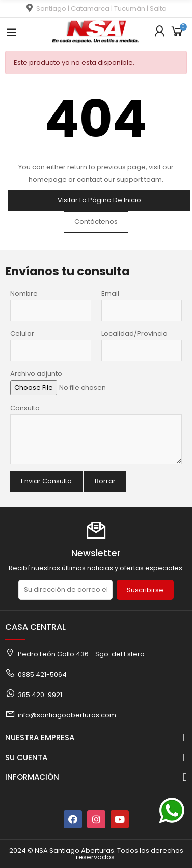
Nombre (24, 293)
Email (110, 293)
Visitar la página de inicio (99, 200)
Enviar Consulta (46, 481)
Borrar (105, 481)
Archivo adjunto (36, 374)
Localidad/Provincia (134, 334)
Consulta (25, 408)
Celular (22, 334)
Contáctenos (96, 222)
